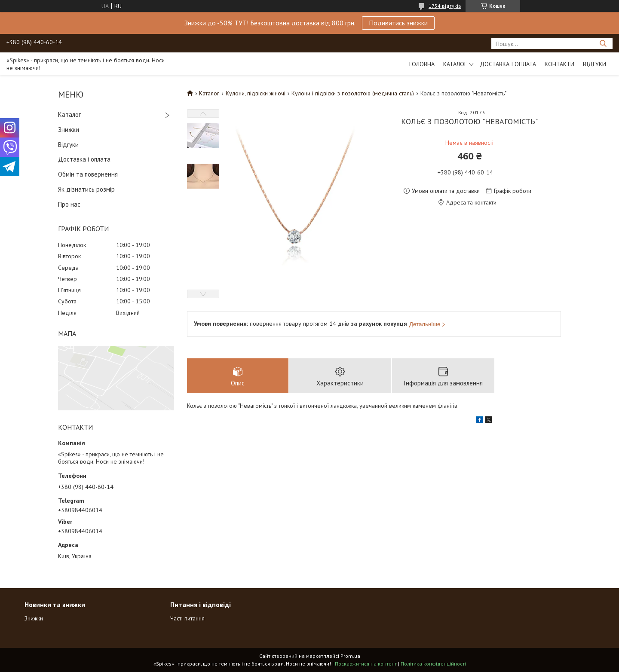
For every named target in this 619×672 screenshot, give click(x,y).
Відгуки (594, 64)
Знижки (69, 130)
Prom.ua (350, 656)
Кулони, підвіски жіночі (256, 93)
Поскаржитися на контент (366, 664)
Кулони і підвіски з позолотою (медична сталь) (353, 93)
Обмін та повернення (88, 174)
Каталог (455, 64)
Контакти (559, 64)
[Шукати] (603, 44)
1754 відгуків (445, 6)
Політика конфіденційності (433, 664)
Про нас (69, 204)
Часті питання (187, 618)
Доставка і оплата (508, 64)
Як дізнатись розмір (86, 189)
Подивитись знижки (398, 23)
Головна (422, 64)
